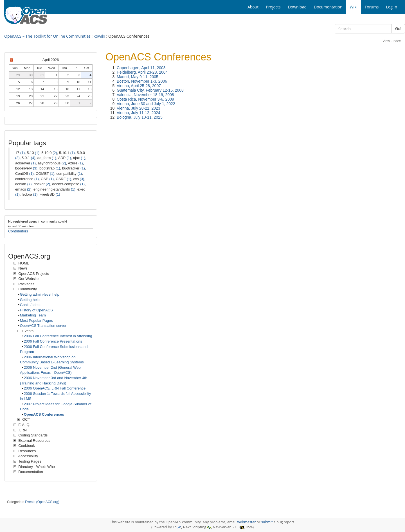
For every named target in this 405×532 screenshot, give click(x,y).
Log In (392, 7)
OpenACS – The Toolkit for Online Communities (47, 36)
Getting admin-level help (40, 294)
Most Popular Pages (36, 321)
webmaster (246, 522)
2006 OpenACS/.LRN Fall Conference (55, 388)
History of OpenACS (36, 310)
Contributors (18, 231)
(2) (55, 153)
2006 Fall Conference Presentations (53, 341)
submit (267, 522)
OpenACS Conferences (44, 414)
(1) (22, 153)
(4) (33, 158)
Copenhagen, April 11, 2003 (141, 68)
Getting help (30, 300)
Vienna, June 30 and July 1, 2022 (146, 104)
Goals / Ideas (31, 305)
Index (397, 41)
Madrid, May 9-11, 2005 (138, 77)
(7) (30, 184)
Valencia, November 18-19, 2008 (145, 95)
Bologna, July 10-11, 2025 (140, 117)
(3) (17, 158)
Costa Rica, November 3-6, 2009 (145, 99)
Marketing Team (33, 315)
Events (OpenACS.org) (42, 502)
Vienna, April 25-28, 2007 (139, 86)
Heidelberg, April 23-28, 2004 (142, 72)
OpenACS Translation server (43, 326)
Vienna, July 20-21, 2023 (139, 108)
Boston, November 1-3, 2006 (142, 81)
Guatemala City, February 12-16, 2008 (150, 90)
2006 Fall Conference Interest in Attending (58, 336)
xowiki (99, 36)
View (386, 41)
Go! (398, 29)
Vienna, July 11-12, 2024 (139, 113)
